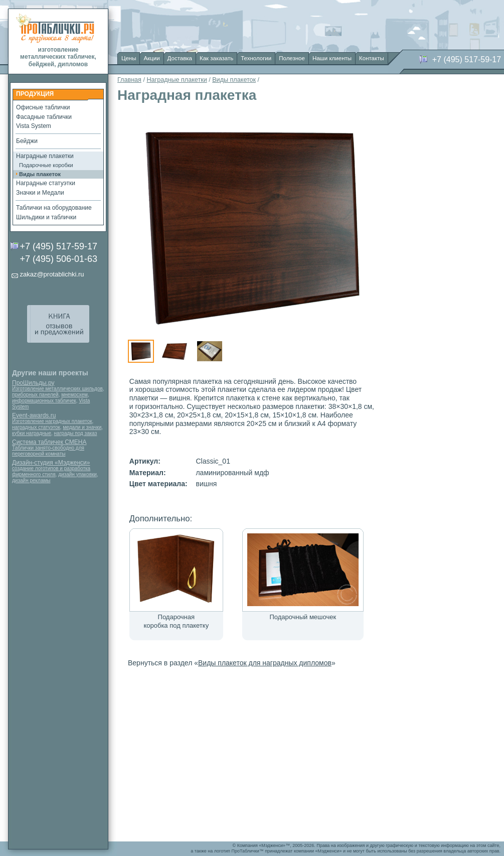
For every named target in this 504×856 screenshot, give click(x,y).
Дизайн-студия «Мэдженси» (51, 463)
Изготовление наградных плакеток (52, 421)
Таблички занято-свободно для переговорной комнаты (48, 451)
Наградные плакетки (177, 80)
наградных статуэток (36, 427)
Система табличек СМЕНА (49, 442)
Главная (129, 80)
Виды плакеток (234, 80)
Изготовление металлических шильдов (57, 389)
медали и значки (82, 427)
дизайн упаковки (77, 474)
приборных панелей (35, 395)
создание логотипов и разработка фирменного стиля (51, 471)
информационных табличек (44, 401)
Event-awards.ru (34, 415)
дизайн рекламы (31, 480)
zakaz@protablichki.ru (52, 274)
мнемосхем (74, 395)
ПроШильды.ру (33, 383)
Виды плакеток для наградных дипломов (265, 663)
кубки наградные (32, 433)
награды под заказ (76, 433)
